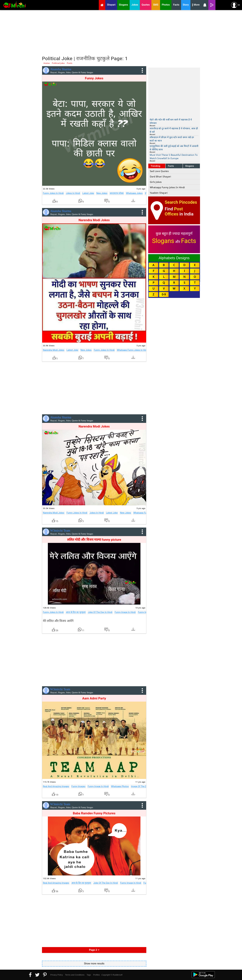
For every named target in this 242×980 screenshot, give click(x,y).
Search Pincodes (181, 202)
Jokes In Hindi (73, 193)
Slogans (190, 166)
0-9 (164, 294)
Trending (155, 166)
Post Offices (174, 211)
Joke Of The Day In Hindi (100, 612)
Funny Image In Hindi (125, 612)
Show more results (94, 964)
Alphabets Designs (174, 258)
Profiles (96, 975)
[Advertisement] (121, 32)
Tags (89, 975)
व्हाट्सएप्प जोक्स (117, 193)
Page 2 (94, 950)
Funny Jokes (94, 78)
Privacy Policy (57, 975)
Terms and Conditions (75, 975)
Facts (171, 166)
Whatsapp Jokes (134, 193)
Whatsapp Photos (120, 786)
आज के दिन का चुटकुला (76, 612)
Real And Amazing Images (56, 786)
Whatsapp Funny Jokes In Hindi (132, 350)
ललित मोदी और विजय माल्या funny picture (94, 540)
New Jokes (102, 193)
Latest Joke (88, 193)
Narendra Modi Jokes (94, 220)
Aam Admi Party (94, 698)
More (196, 5)
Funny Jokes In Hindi (53, 193)
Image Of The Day (140, 786)
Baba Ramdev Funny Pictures (94, 813)
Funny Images (145, 612)
